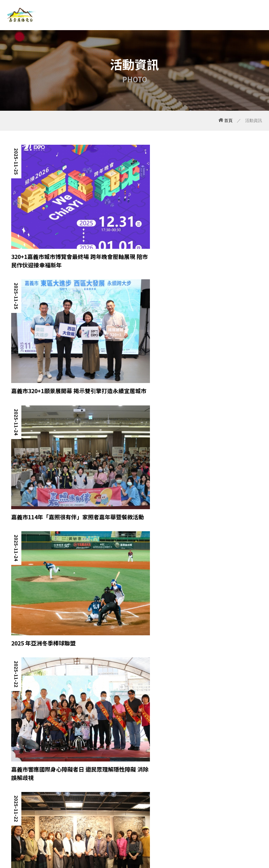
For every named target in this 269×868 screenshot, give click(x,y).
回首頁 (216, 821)
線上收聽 (166, 821)
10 (224, 770)
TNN (144, 836)
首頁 (226, 121)
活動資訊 (113, 821)
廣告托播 (139, 821)
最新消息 (42, 821)
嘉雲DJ (66, 821)
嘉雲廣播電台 (22, 15)
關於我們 (15, 821)
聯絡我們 (192, 821)
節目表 (89, 821)
